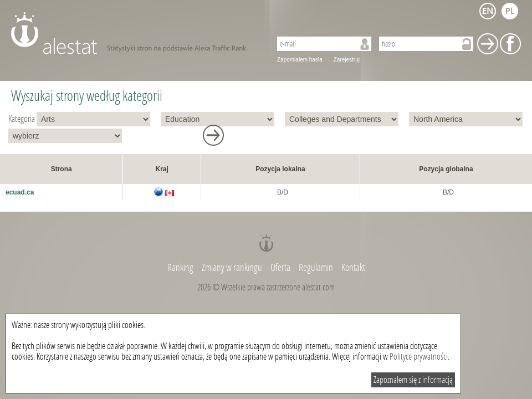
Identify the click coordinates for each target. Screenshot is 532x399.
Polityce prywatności (419, 357)
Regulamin (316, 268)
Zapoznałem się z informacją (413, 380)
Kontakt (353, 268)
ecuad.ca (20, 192)
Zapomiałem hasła (300, 60)
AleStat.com (134, 33)
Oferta (280, 268)
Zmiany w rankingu (233, 268)
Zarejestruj (347, 60)
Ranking (181, 268)
